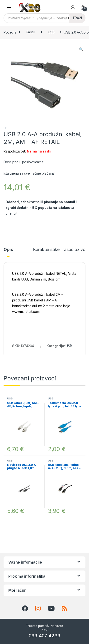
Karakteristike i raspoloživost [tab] (61, 250)
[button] (81, 49)
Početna (10, 32)
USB (51, 32)
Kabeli (31, 32)
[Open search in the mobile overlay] (44, 18)
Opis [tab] (8, 250)
